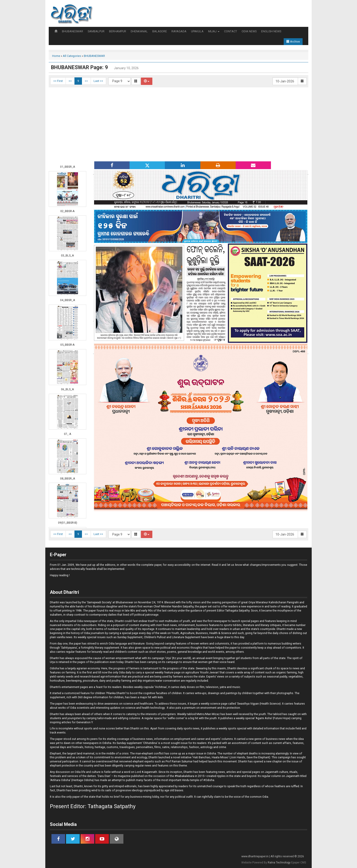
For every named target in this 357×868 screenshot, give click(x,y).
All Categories (72, 56)
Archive (293, 42)
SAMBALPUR (96, 31)
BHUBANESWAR (73, 31)
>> (86, 81)
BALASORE (160, 31)
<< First (58, 81)
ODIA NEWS (249, 31)
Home (56, 56)
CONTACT (231, 31)
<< (70, 81)
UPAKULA (197, 31)
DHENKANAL (139, 31)
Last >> (98, 81)
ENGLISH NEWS (271, 31)
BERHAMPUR (118, 31)
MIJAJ (214, 31)
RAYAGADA (179, 31)
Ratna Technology (279, 863)
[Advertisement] (178, 124)
